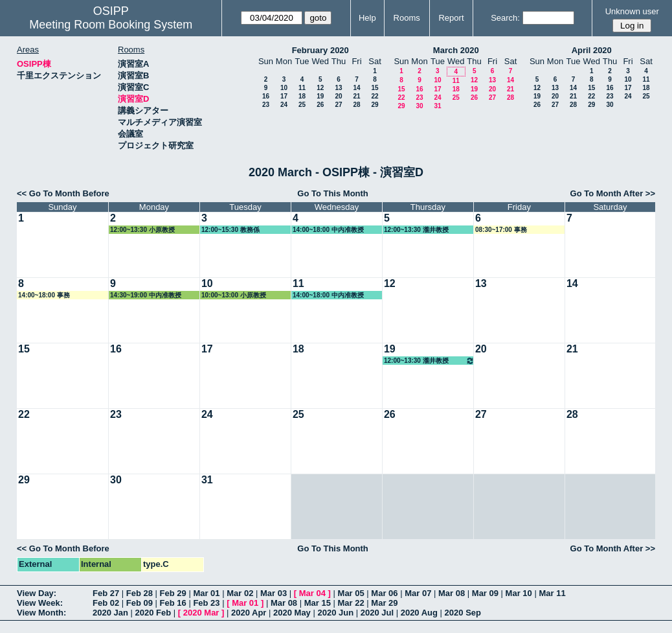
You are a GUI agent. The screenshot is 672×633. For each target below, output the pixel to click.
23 (266, 105)
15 (375, 88)
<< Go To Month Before (63, 193)
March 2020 (456, 50)
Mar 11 (552, 593)
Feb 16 (173, 603)
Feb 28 (140, 593)
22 (375, 96)
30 (419, 106)
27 (338, 105)
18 (302, 96)
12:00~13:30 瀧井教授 (416, 230)
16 (266, 96)
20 (338, 96)
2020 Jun (335, 613)
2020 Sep (463, 613)
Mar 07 (418, 593)
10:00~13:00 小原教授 (234, 295)
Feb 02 (106, 603)
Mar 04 (312, 593)
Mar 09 (485, 593)
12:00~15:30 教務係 (230, 230)
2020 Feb (153, 613)
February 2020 (320, 50)
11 (302, 88)
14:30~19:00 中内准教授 (146, 295)
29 (375, 105)
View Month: (41, 613)
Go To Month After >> (613, 193)
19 (320, 96)
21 (356, 96)
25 (302, 105)
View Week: (40, 603)
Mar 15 (318, 603)
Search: (505, 18)
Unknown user (632, 11)
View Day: (37, 593)
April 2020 (592, 50)
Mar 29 (384, 603)
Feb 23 (206, 603)
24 (284, 105)
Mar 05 (351, 593)
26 (320, 105)
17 (284, 96)
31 (437, 106)
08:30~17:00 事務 (501, 230)
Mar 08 (452, 593)
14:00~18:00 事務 (44, 295)
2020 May (292, 613)
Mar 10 (519, 593)
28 (356, 105)
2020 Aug (419, 613)
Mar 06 (384, 593)
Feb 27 (106, 593)
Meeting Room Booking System (111, 25)
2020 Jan (110, 613)
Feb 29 (173, 593)
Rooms (407, 18)
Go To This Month (333, 193)
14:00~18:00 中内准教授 (328, 230)
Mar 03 (274, 593)
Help (367, 18)
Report (451, 18)
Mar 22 (351, 603)
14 (356, 88)
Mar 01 (206, 593)
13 (338, 88)
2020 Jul (377, 613)
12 (320, 88)
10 (284, 88)
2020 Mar (201, 613)
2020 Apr (249, 613)
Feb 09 (140, 603)
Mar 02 (240, 593)
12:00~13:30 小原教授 (142, 230)
